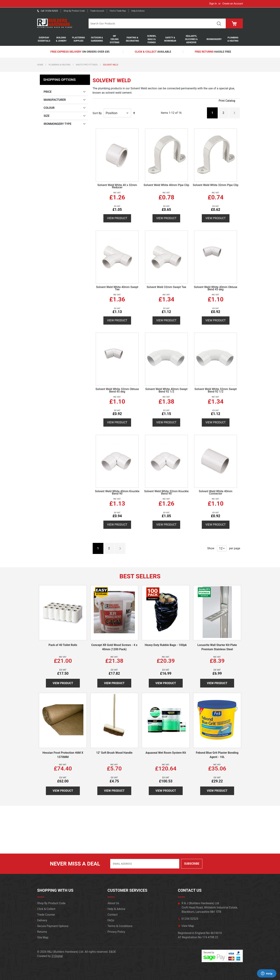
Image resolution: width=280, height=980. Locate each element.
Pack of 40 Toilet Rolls (63, 645)
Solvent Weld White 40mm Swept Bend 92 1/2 (166, 390)
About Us (113, 903)
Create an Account (233, 4)
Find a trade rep (118, 11)
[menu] (140, 39)
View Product (117, 218)
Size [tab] (47, 116)
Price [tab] (48, 92)
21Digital (57, 956)
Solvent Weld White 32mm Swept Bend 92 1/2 (216, 390)
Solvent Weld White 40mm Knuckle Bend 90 (117, 492)
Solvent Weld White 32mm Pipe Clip (216, 185)
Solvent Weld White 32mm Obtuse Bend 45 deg (117, 390)
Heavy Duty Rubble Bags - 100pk (166, 645)
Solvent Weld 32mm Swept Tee (166, 287)
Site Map (43, 937)
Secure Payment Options (53, 926)
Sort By (97, 113)
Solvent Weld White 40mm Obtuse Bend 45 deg (216, 288)
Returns (42, 932)
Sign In (213, 4)
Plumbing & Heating (59, 65)
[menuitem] (46, 39)
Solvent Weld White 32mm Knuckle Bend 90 (166, 492)
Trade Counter (46, 915)
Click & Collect (46, 909)
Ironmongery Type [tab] (57, 124)
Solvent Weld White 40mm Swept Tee (117, 288)
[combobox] (150, 23)
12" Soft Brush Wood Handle (114, 753)
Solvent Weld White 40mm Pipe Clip (166, 185)
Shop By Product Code (51, 903)
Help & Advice (138, 11)
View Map (188, 926)
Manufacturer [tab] (55, 100)
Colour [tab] (49, 108)
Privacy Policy (116, 932)
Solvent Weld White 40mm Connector (216, 492)
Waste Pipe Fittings (87, 65)
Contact (112, 915)
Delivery (42, 920)
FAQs (111, 920)
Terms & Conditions (120, 926)
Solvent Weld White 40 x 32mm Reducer (117, 186)
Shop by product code (74, 11)
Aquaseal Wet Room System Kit (166, 753)
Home (40, 65)
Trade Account (97, 11)
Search (219, 23)
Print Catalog (227, 101)
